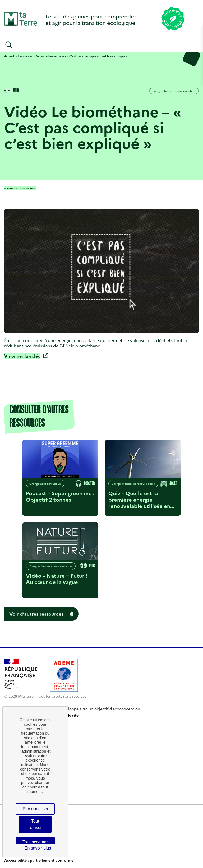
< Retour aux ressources (20, 188)
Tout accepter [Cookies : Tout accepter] (35, 842)
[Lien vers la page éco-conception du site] (173, 19)
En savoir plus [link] (38, 848)
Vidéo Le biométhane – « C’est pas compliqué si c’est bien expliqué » (82, 56)
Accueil (9, 56)
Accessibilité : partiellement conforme (39, 860)
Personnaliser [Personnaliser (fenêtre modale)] (35, 809)
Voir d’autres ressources (36, 614)
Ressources (25, 56)
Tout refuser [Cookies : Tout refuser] (35, 824)
